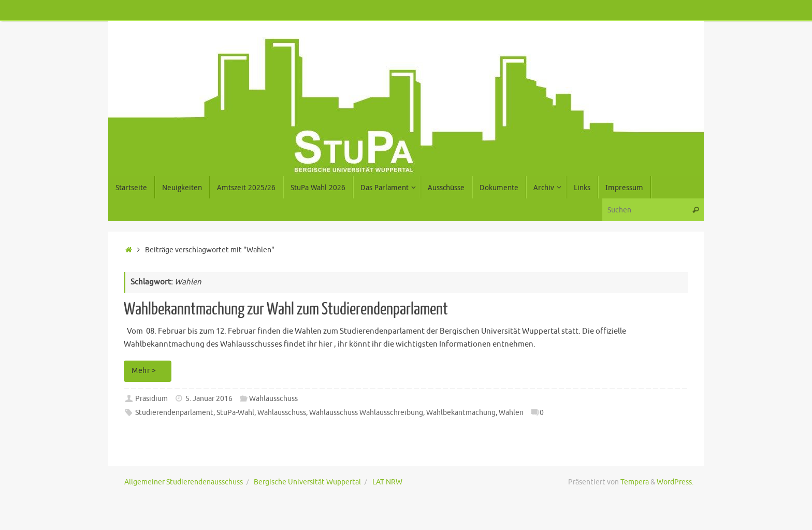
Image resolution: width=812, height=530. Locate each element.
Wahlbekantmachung (461, 413)
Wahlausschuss (273, 399)
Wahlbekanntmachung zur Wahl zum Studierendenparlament (286, 309)
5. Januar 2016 (209, 399)
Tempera (635, 482)
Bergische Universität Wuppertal (307, 482)
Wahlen (511, 413)
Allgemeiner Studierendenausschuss (184, 482)
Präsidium (151, 399)
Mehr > (149, 371)
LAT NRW (387, 482)
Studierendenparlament (174, 413)
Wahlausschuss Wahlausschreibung (366, 413)
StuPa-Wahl (235, 413)
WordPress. (675, 482)
